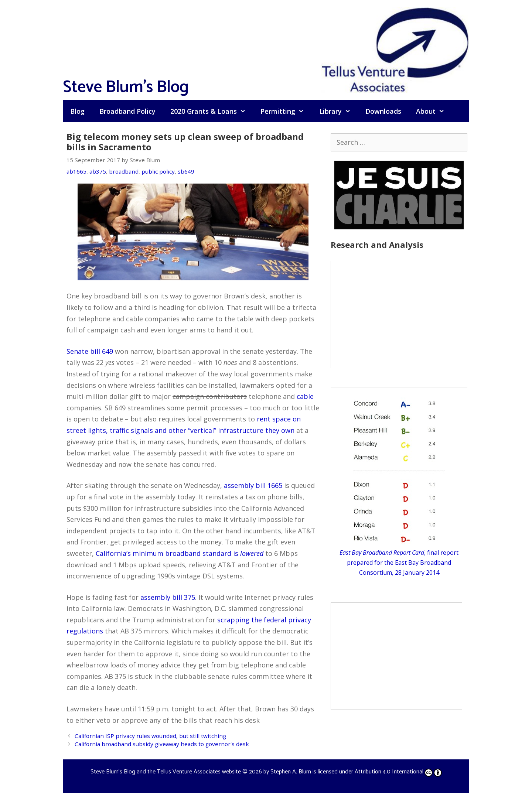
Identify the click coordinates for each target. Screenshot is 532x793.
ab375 (98, 171)
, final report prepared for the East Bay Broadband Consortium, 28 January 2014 (399, 563)
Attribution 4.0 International (398, 772)
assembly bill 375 (168, 597)
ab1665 (76, 171)
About (434, 111)
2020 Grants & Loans (212, 111)
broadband (124, 171)
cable (305, 396)
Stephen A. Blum (291, 772)
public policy (158, 171)
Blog (77, 111)
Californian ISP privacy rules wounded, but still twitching (150, 736)
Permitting (286, 111)
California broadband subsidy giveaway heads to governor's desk (162, 744)
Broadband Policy (127, 111)
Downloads (383, 111)
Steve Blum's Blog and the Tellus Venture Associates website (166, 772)
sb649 (186, 171)
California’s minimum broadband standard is (180, 553)
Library (339, 111)
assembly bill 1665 (253, 485)
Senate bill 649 (90, 351)
